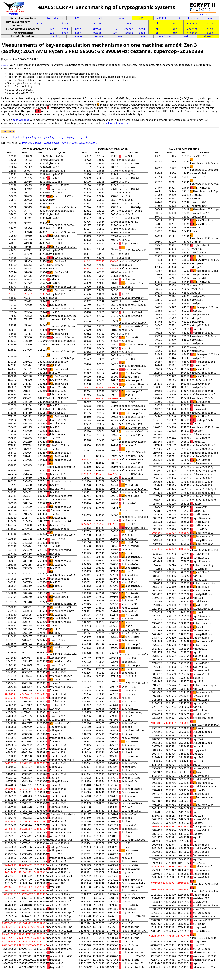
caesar (129, 29)
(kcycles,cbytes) (59, 137)
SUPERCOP (162, 18)
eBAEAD (121, 18)
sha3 (65, 29)
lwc (52, 29)
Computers (195, 18)
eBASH (77, 18)
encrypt (192, 24)
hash (65, 24)
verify (56, 36)
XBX (178, 18)
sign (210, 24)
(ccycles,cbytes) (41, 137)
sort (121, 36)
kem (175, 24)
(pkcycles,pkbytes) (21, 137)
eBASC (99, 18)
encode (99, 36)
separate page (21, 120)
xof (186, 36)
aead (129, 24)
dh (157, 24)
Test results (8, 131)
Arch (211, 18)
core (143, 36)
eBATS (143, 18)
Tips (40, 24)
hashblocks (164, 36)
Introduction (56, 18)
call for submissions (116, 123)
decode (77, 36)
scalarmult (208, 36)
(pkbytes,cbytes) (78, 137)
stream (97, 24)
